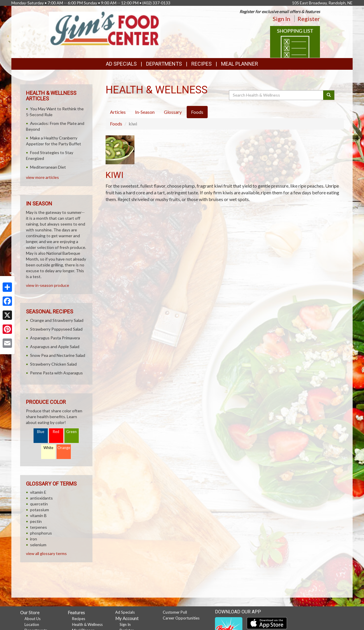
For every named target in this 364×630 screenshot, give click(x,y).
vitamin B (38, 515)
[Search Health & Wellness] (276, 95)
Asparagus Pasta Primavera (55, 338)
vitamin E (38, 492)
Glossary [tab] (173, 112)
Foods (116, 124)
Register (309, 19)
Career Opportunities (181, 618)
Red (56, 432)
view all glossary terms (46, 553)
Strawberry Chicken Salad (53, 364)
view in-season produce (48, 285)
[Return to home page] (105, 28)
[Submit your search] (329, 95)
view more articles (42, 177)
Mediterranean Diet (48, 167)
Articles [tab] (118, 112)
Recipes (202, 64)
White (48, 448)
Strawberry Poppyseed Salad (56, 329)
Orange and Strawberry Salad (57, 320)
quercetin (39, 504)
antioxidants (41, 498)
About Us (33, 619)
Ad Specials (121, 64)
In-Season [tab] (145, 112)
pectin (36, 521)
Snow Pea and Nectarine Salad (58, 355)
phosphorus (41, 533)
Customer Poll (175, 612)
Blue (41, 432)
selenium (38, 545)
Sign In (281, 19)
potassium (40, 510)
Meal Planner (240, 64)
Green (71, 432)
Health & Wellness (87, 624)
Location (32, 624)
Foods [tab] (197, 112)
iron (34, 539)
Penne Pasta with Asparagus (56, 373)
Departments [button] (164, 64)
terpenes (38, 527)
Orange (64, 448)
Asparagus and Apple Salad (55, 347)
